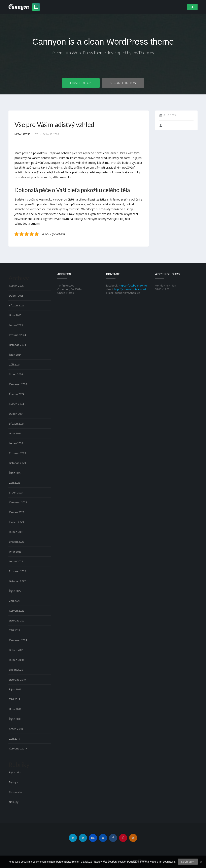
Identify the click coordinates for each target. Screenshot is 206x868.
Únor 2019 (15, 709)
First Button (81, 83)
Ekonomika (16, 792)
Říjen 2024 (15, 355)
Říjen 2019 (15, 689)
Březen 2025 (17, 305)
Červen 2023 (17, 512)
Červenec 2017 (18, 748)
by (36, 134)
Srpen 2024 (16, 374)
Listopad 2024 (17, 345)
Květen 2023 (16, 522)
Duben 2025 (16, 296)
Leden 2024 (16, 443)
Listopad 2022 (17, 581)
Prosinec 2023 (18, 453)
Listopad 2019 (17, 680)
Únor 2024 (15, 433)
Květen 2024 (16, 404)
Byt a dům (15, 772)
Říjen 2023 (15, 473)
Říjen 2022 (15, 591)
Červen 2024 (17, 394)
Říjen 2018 (15, 719)
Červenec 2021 (18, 640)
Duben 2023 (16, 532)
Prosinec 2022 (18, 571)
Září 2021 (15, 630)
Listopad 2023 (17, 463)
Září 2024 (15, 364)
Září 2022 (15, 601)
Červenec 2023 (18, 502)
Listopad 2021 (17, 620)
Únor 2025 (15, 315)
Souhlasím (188, 862)
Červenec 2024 (18, 384)
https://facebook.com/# (133, 286)
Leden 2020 (16, 670)
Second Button (123, 83)
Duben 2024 (16, 414)
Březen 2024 (17, 424)
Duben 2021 (16, 650)
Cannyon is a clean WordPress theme (103, 42)
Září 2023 (15, 483)
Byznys (13, 782)
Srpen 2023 (16, 492)
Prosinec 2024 (18, 335)
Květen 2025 (16, 286)
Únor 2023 (15, 552)
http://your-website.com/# (130, 289)
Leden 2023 (16, 561)
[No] (201, 862)
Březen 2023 (17, 542)
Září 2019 (15, 699)
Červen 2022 (17, 611)
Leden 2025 (16, 325)
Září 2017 (15, 739)
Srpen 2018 (16, 729)
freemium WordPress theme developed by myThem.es (103, 53)
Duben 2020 (16, 660)
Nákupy (14, 802)
